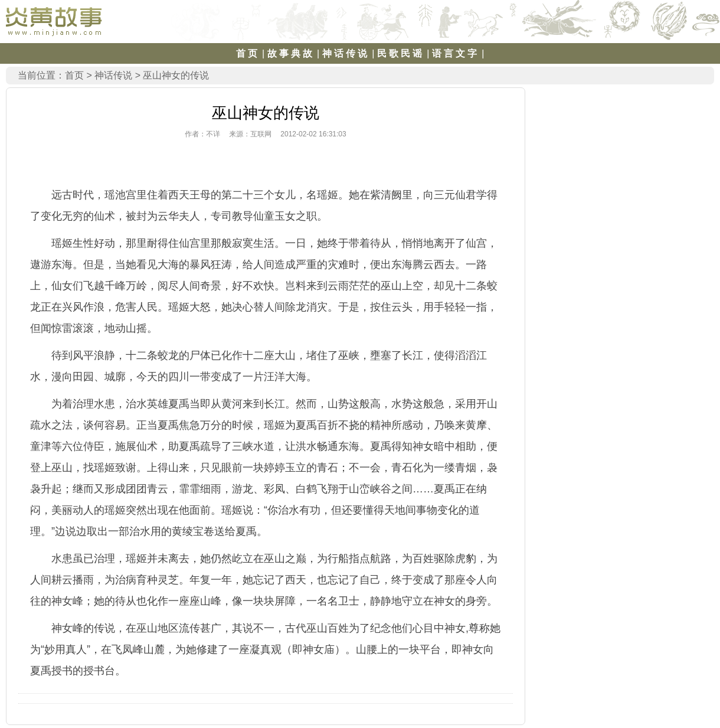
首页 (248, 53)
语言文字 (456, 53)
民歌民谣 (401, 53)
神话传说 (346, 53)
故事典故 (291, 53)
